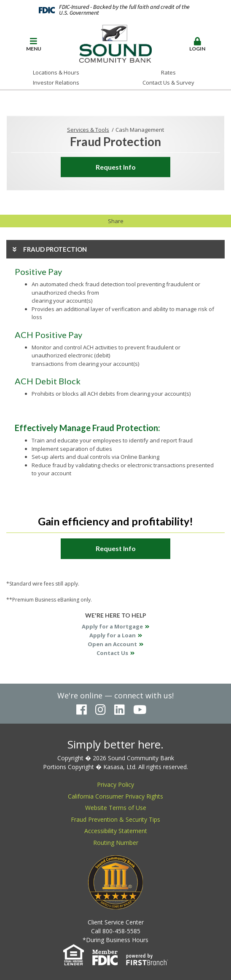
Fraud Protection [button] (55, 249)
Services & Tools (88, 130)
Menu (34, 44)
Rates (168, 72)
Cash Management (140, 130)
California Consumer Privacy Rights (115, 796)
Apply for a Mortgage (112, 626)
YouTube (140, 710)
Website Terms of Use (116, 808)
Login (198, 44)
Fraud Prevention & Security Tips (115, 819)
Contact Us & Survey (168, 83)
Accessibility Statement (116, 831)
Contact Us (112, 653)
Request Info (116, 167)
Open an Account (112, 644)
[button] (34, 45)
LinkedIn (120, 710)
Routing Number (116, 843)
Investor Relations (56, 83)
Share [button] (116, 221)
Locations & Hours (56, 72)
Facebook (82, 710)
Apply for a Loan (113, 635)
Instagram (101, 710)
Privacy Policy (115, 784)
